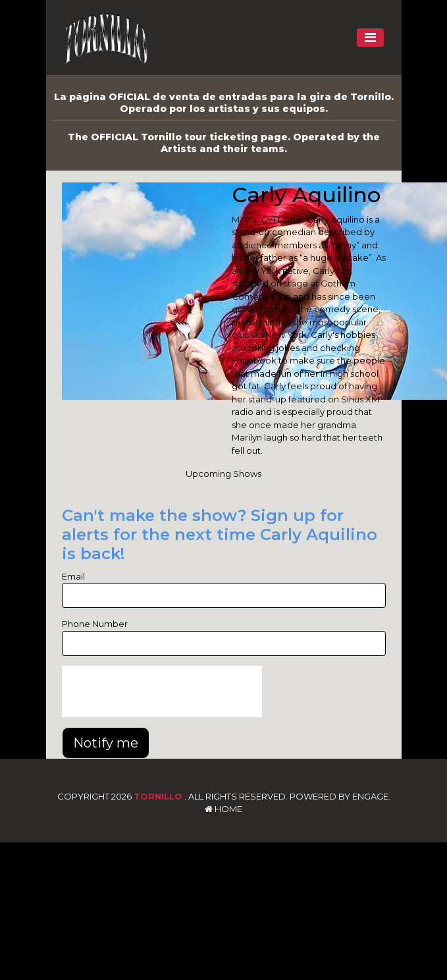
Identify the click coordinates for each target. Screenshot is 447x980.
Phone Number (95, 624)
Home (223, 809)
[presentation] (162, 692)
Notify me (106, 743)
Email (73, 576)
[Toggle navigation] (370, 38)
